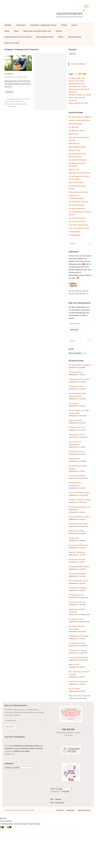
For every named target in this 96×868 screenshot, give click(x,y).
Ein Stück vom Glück (76, 619)
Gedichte (59, 31)
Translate (64, 792)
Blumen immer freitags (76, 81)
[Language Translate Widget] (61, 789)
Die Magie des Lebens (76, 131)
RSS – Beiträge (56, 799)
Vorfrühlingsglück (75, 235)
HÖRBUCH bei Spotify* (22, 751)
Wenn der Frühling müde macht (80, 173)
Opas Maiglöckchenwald (77, 147)
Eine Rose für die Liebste (77, 87)
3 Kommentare (12, 106)
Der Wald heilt (73, 127)
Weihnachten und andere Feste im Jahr (37, 31)
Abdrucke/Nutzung (75, 37)
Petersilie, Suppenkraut (77, 552)
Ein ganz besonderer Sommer (79, 567)
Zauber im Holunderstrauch (78, 682)
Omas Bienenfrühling (76, 182)
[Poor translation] (9, 828)
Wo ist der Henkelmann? (77, 221)
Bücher (61, 37)
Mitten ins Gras (74, 170)
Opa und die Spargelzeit (77, 574)
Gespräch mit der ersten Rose (79, 120)
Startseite (8, 25)
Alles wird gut (73, 134)
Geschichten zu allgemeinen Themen (43, 25)
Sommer (75, 25)
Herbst (7, 31)
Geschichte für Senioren (16, 101)
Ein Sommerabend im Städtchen (80, 117)
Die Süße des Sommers (77, 560)
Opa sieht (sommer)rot (76, 452)
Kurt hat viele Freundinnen (78, 160)
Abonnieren (74, 330)
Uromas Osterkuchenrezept (78, 192)
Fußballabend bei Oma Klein (79, 636)
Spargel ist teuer (74, 150)
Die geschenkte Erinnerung (78, 545)
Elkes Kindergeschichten (45, 37)
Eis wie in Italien (74, 689)
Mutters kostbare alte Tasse (78, 103)
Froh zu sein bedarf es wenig (79, 228)
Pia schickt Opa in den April (78, 202)
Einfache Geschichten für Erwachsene (18, 37)
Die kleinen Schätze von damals (80, 95)
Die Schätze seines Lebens (78, 524)
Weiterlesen (10, 92)
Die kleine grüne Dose (76, 595)
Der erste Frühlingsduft (77, 208)
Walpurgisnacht (74, 144)
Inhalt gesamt (21, 25)
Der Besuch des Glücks (77, 643)
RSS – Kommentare (57, 803)
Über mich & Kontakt (12, 43)
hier (87, 294)
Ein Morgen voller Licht (77, 78)
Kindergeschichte (21, 104)
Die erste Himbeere (78, 64)
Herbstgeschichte (10, 104)
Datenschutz (71, 810)
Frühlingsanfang (74, 232)
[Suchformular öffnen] (90, 25)
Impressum (60, 810)
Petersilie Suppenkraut (77, 84)
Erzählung (10, 99)
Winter (16, 31)
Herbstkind (9, 74)
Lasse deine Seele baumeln (78, 225)
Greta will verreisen (75, 124)
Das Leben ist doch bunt (77, 218)
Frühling (64, 25)
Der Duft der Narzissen (77, 205)
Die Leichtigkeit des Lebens (78, 581)
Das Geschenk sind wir (77, 435)
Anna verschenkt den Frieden (79, 517)
